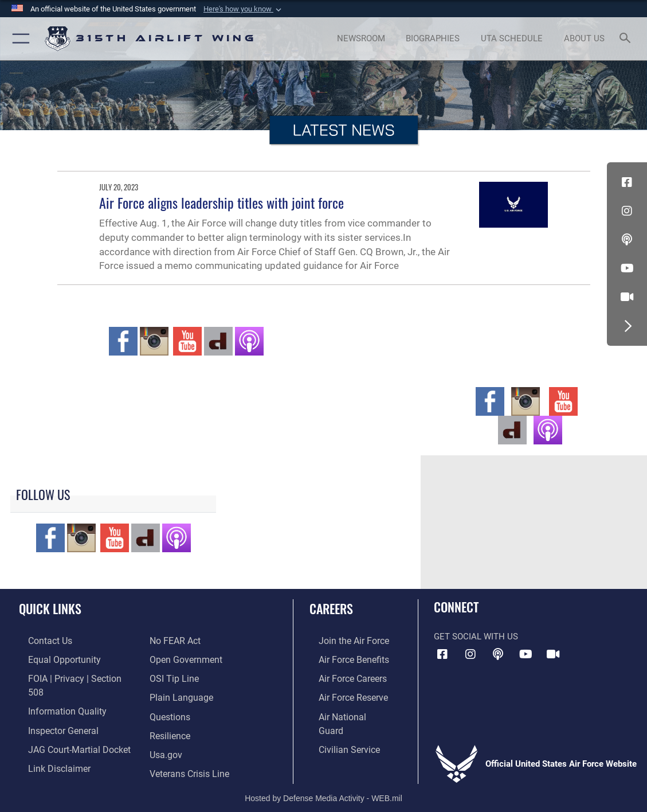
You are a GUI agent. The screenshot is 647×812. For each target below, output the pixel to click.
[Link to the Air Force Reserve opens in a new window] (343, 694)
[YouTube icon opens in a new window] (627, 268)
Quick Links (50, 608)
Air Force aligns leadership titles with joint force (221, 203)
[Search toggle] (627, 39)
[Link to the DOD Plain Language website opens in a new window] (179, 676)
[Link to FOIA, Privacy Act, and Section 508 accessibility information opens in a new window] (71, 676)
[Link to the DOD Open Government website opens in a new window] (184, 641)
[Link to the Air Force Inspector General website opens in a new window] (53, 712)
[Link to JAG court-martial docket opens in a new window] (68, 730)
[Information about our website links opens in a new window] (49, 748)
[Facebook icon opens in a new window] (627, 182)
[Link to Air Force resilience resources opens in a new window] (169, 712)
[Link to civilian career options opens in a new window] (339, 730)
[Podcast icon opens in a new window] (627, 240)
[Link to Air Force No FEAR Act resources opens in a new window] (44, 766)
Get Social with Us (476, 637)
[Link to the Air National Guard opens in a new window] (345, 712)
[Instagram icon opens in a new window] (627, 211)
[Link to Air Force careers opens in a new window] (343, 676)
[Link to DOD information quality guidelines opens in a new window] (56, 694)
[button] (244, 9)
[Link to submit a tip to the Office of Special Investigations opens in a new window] (172, 658)
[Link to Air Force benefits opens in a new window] (344, 658)
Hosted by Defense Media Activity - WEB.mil (323, 786)
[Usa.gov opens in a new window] (165, 730)
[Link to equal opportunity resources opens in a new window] (53, 658)
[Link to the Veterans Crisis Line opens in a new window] (188, 748)
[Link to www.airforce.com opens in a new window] (344, 641)
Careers (331, 608)
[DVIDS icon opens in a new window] (627, 297)
